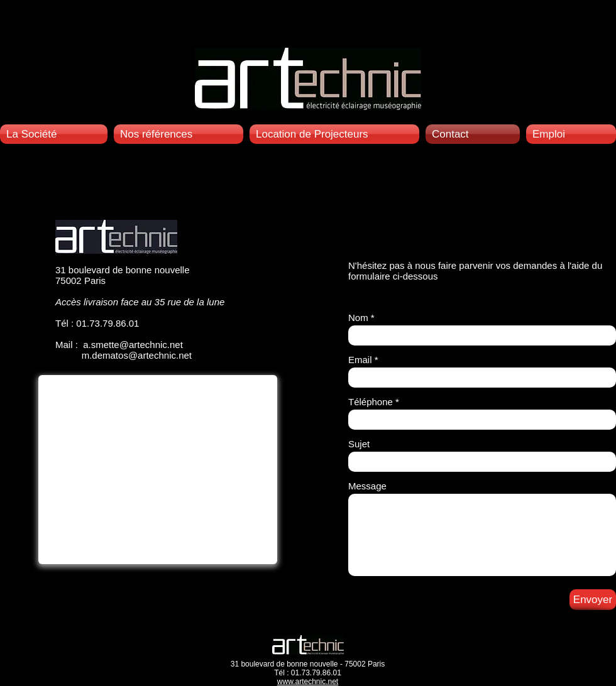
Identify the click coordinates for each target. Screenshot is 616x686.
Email (360, 360)
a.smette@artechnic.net (133, 345)
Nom (358, 318)
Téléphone (371, 402)
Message (367, 486)
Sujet (359, 444)
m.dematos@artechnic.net (137, 355)
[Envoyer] (593, 600)
